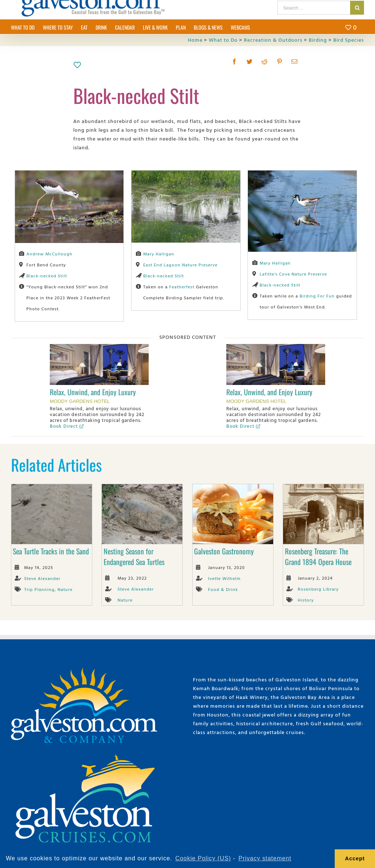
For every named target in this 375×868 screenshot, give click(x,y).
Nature (65, 589)
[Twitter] (250, 61)
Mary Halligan (159, 254)
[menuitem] (27, 27)
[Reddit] (265, 61)
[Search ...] (314, 8)
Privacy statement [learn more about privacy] (265, 858)
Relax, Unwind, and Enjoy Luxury (93, 392)
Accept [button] (355, 858)
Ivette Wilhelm (224, 578)
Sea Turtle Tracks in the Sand (51, 551)
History (306, 600)
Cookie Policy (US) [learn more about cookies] (203, 858)
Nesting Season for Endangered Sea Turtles (134, 556)
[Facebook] (235, 61)
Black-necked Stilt (47, 276)
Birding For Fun (317, 296)
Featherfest (182, 287)
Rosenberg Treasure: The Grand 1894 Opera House (318, 556)
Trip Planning (39, 589)
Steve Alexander (42, 578)
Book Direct (67, 426)
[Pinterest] (280, 61)
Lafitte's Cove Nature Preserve (293, 274)
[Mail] (295, 61)
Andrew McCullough (49, 254)
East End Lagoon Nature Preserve (180, 265)
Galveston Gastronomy (224, 551)
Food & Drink (223, 589)
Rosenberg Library (318, 589)
